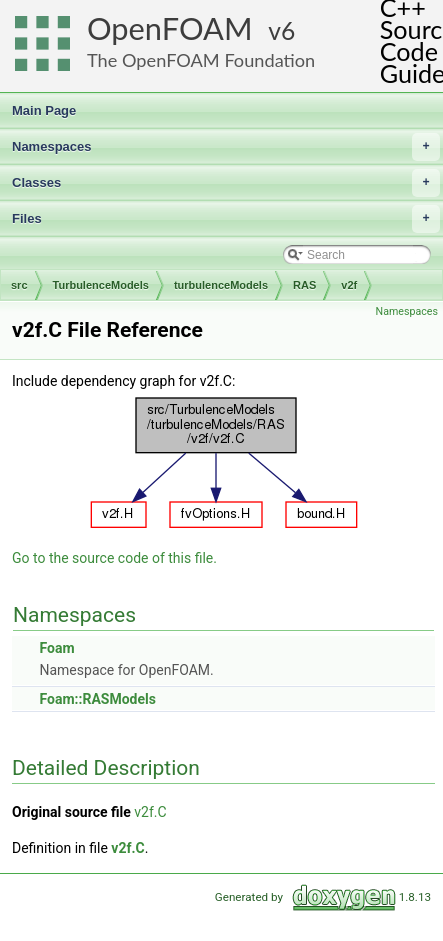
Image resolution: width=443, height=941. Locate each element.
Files (226, 219)
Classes (226, 183)
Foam (56, 648)
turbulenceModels (221, 285)
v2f (349, 285)
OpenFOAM (170, 28)
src (19, 285)
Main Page (44, 110)
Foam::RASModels (97, 699)
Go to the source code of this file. (114, 558)
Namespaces (226, 147)
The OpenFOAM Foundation (201, 60)
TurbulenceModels (101, 285)
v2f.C (150, 812)
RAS (304, 285)
